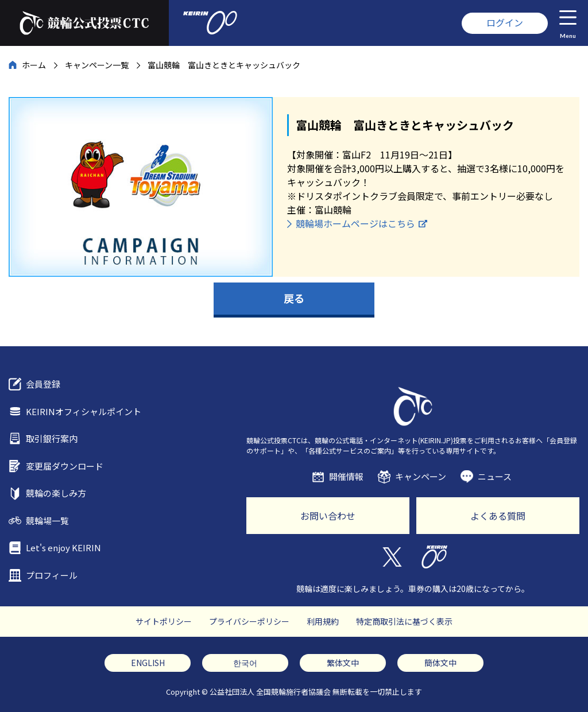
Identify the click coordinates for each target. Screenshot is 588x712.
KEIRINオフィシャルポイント (84, 411)
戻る (294, 298)
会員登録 (43, 384)
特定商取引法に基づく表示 (404, 621)
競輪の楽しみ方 (56, 493)
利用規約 (323, 621)
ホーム (34, 65)
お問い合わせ (328, 516)
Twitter (391, 557)
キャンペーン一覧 (97, 65)
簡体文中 (440, 663)
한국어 (245, 663)
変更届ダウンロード (65, 466)
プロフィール (52, 575)
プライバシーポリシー (249, 621)
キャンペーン (421, 476)
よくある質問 (498, 516)
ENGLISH (148, 663)
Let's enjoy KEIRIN (63, 547)
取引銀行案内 (52, 438)
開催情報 (346, 476)
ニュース (495, 476)
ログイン (505, 22)
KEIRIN (434, 557)
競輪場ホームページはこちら (355, 223)
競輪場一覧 (47, 521)
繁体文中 (343, 663)
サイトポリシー (164, 621)
